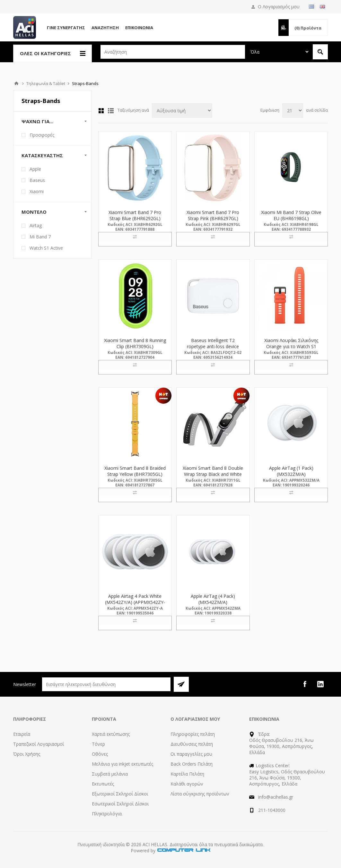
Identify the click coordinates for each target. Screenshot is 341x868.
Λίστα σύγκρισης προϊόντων (200, 794)
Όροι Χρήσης (27, 754)
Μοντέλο (34, 212)
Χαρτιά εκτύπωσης (111, 734)
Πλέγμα (101, 111)
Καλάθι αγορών (187, 784)
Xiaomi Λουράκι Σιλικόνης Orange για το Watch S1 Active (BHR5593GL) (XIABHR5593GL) (291, 349)
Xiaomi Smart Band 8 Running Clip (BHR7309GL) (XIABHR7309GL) (135, 346)
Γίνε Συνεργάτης (66, 28)
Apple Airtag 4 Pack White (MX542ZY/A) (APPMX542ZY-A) (135, 602)
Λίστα (111, 111)
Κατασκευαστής (42, 155)
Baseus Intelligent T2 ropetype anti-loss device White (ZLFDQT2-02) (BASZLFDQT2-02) (213, 349)
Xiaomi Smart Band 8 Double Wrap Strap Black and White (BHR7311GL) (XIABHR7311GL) (213, 477)
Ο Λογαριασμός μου (279, 7)
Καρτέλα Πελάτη (187, 774)
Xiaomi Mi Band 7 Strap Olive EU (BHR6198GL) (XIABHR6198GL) (291, 218)
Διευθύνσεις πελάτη (192, 744)
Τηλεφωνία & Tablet (46, 83)
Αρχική (16, 83)
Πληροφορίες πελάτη (193, 734)
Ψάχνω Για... (37, 121)
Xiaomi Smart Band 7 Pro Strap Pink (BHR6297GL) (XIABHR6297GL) (213, 218)
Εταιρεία (22, 734)
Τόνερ (98, 744)
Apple (35, 169)
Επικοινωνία (139, 28)
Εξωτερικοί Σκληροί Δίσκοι (120, 794)
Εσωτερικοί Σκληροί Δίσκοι (120, 804)
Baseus (37, 180)
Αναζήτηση (105, 28)
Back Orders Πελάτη (192, 764)
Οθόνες (100, 754)
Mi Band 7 (40, 237)
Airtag (36, 225)
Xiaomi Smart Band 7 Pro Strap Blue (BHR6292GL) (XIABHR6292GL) (135, 218)
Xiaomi (37, 191)
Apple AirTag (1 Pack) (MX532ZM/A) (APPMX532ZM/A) (291, 474)
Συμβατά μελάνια (110, 774)
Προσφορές (42, 135)
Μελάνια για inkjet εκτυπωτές (122, 764)
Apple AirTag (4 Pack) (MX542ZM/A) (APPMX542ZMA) (213, 602)
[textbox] (173, 52)
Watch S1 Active (46, 248)
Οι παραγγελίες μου (191, 754)
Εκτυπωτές (103, 784)
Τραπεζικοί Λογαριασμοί (39, 744)
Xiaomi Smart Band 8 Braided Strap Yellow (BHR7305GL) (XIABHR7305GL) (135, 474)
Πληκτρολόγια (107, 814)
